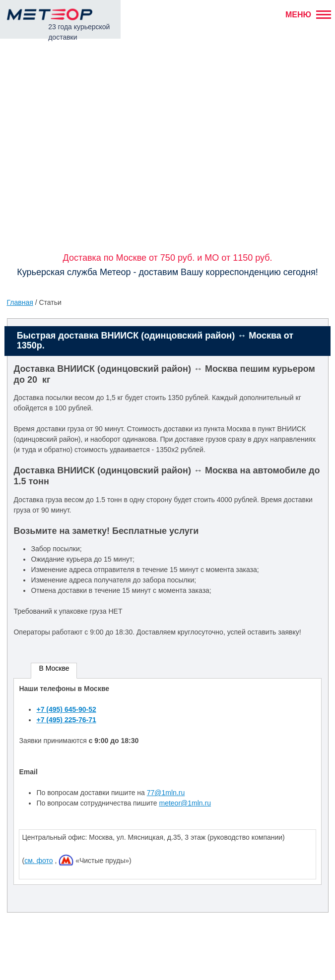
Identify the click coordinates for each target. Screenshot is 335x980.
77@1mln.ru (166, 793)
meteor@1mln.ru (185, 803)
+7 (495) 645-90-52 (66, 709)
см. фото (38, 861)
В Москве (54, 668)
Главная (20, 302)
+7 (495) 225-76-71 (66, 720)
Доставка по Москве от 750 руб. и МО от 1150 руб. (167, 258)
